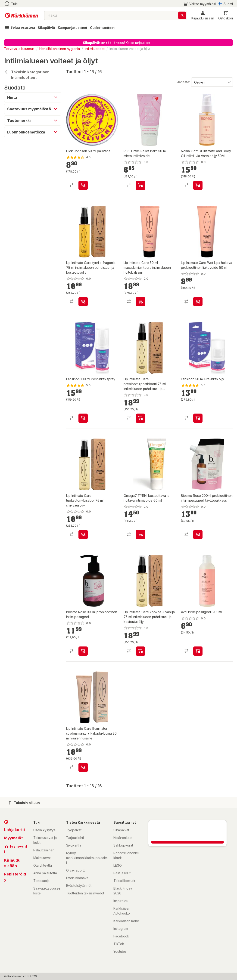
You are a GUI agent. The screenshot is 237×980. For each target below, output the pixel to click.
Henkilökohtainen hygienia (60, 49)
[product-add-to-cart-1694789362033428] (198, 302)
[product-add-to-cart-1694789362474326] (83, 535)
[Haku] (182, 15)
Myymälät (13, 838)
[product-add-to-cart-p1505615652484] (83, 185)
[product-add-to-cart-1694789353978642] (140, 185)
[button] (203, 15)
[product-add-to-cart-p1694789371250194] (140, 535)
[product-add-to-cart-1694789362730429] (140, 651)
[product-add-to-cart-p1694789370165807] (198, 651)
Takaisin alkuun (24, 803)
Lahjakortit (15, 830)
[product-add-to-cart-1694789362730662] (83, 302)
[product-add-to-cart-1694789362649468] (140, 302)
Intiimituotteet (95, 49)
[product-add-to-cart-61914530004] (83, 418)
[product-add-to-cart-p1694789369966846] (198, 535)
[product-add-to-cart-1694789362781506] (140, 418)
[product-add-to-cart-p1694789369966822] (83, 651)
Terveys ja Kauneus (19, 49)
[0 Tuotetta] (226, 15)
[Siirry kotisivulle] (21, 15)
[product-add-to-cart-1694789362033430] (83, 767)
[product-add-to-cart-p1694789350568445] (198, 185)
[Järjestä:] (212, 82)
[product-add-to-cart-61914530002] (198, 418)
